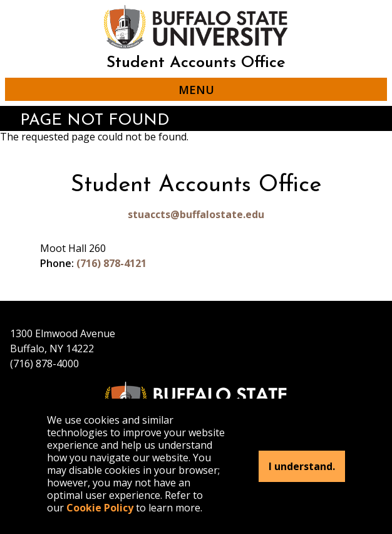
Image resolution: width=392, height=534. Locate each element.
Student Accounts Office (196, 63)
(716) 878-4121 (111, 263)
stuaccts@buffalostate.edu (196, 214)
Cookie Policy (100, 508)
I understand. (302, 466)
